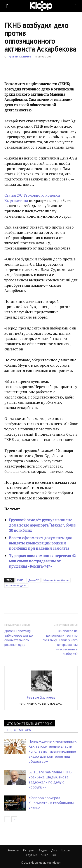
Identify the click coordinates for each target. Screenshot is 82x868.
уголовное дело (16, 585)
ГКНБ (20, 580)
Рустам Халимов (20, 56)
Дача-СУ (33, 580)
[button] (7, 6)
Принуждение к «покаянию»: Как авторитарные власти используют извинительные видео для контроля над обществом (53, 751)
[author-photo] (41, 691)
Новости (14, 850)
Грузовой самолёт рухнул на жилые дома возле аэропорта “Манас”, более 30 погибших (42, 525)
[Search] (76, 6)
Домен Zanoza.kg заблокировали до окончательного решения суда (19, 638)
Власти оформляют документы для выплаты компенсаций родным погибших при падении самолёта (40, 543)
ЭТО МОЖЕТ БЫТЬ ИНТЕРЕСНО (30, 724)
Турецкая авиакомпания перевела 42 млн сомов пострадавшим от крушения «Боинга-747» (42, 561)
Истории (29, 850)
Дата (54, 850)
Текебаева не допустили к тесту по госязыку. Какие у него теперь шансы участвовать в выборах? (60, 642)
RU (54, 855)
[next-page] (14, 819)
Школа (66, 850)
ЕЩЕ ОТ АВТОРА (19, 730)
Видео (43, 850)
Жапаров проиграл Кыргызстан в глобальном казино (51, 803)
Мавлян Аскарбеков (56, 580)
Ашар (45, 855)
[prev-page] (7, 819)
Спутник (31, 855)
